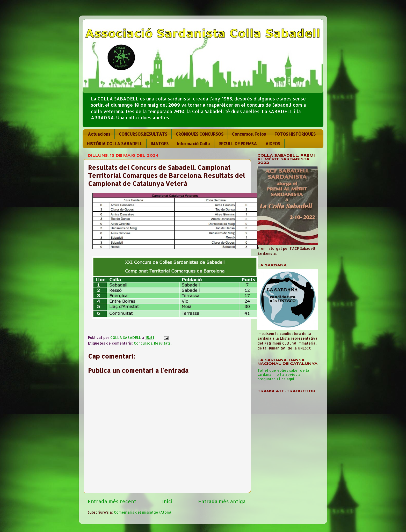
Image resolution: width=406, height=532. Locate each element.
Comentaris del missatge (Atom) (142, 512)
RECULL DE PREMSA (238, 144)
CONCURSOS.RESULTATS (143, 134)
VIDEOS (273, 144)
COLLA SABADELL (126, 337)
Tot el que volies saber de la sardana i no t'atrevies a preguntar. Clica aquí (283, 374)
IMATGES (160, 144)
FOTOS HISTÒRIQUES (295, 134)
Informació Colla (194, 144)
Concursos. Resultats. (153, 343)
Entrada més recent (112, 501)
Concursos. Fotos (249, 134)
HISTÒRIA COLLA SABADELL (114, 144)
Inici (167, 501)
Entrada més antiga (222, 501)
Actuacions (99, 134)
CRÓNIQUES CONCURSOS (200, 134)
